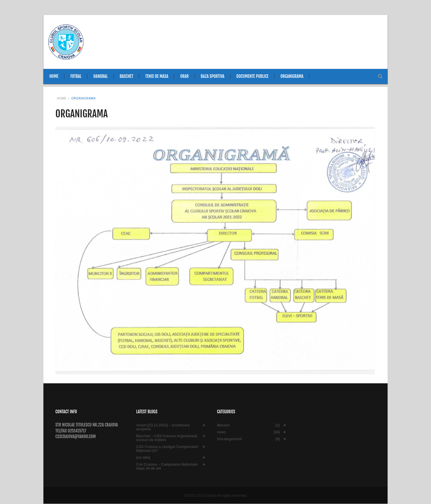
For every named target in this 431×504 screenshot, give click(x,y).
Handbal (101, 76)
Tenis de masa (157, 76)
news (221, 432)
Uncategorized (229, 439)
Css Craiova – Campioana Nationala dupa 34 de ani (167, 467)
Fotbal (76, 76)
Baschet (127, 76)
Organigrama (292, 76)
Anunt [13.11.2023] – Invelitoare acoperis (163, 427)
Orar (184, 76)
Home (54, 76)
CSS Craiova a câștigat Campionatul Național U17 (167, 449)
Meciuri (223, 425)
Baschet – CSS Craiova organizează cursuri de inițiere (167, 438)
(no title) (143, 458)
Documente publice (252, 76)
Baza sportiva (213, 76)
